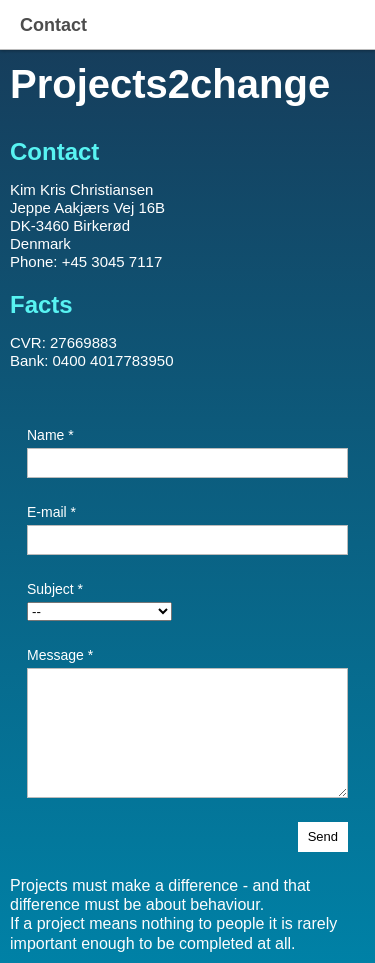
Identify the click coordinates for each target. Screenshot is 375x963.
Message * (60, 655)
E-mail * (51, 512)
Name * (50, 435)
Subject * (55, 589)
